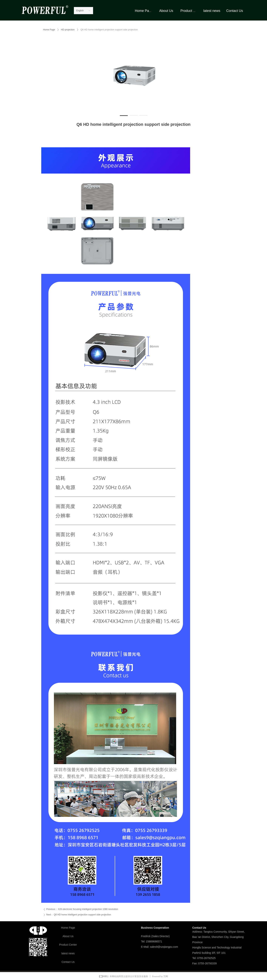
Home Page (49, 30)
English (80, 11)
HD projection (68, 30)
